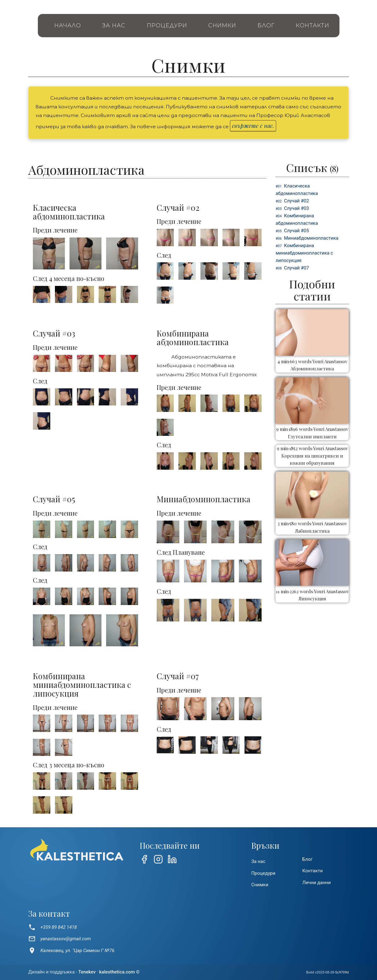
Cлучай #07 (296, 268)
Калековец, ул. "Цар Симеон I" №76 (71, 951)
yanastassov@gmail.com (60, 939)
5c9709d (342, 972)
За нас (114, 25)
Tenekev (87, 972)
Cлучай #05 (296, 231)
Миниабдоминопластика (311, 238)
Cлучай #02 (296, 201)
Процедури (167, 25)
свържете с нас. (253, 126)
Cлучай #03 (296, 208)
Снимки (222, 25)
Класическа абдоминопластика (297, 190)
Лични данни (316, 883)
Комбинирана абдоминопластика (297, 219)
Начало (68, 25)
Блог (266, 25)
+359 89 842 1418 (52, 927)
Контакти (312, 25)
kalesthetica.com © (119, 972)
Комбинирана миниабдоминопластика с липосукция (304, 253)
